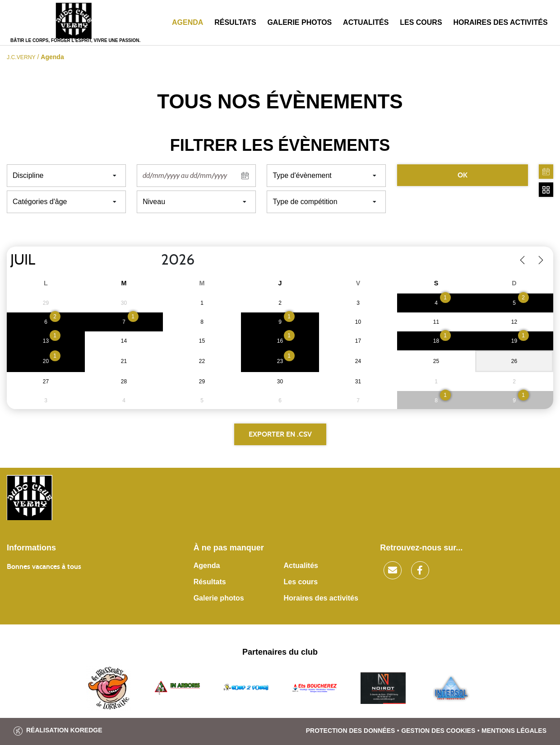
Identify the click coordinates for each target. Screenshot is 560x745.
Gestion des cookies (438, 731)
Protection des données (351, 731)
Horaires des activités (500, 22)
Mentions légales (514, 731)
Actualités (366, 22)
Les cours (421, 22)
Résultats (235, 22)
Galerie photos (299, 22)
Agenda (187, 22)
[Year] (154, 260)
